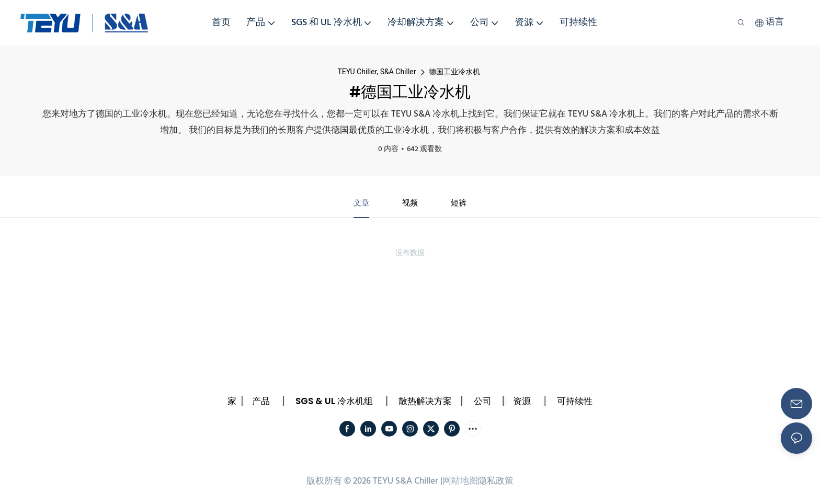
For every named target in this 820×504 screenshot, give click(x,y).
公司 (483, 402)
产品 (261, 402)
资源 (522, 402)
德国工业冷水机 (454, 72)
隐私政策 (496, 483)
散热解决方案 (425, 402)
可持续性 (575, 402)
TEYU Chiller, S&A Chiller (377, 72)
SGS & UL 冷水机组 (334, 402)
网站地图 (460, 483)
